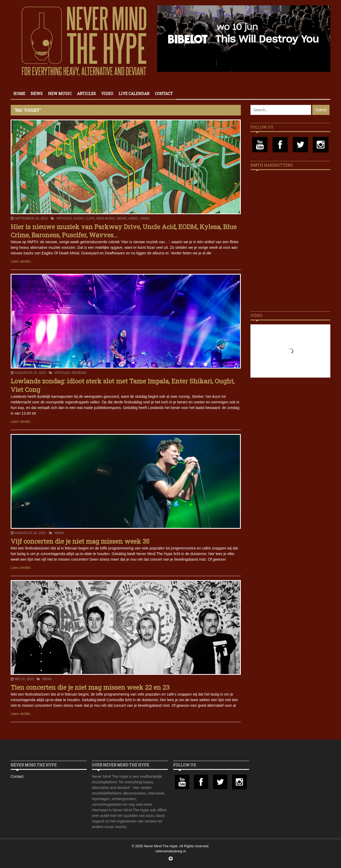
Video (107, 94)
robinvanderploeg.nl (170, 851)
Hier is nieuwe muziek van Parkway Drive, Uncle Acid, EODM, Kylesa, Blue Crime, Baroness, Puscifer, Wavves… (124, 231)
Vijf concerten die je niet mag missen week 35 (80, 541)
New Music (60, 94)
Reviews (79, 373)
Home (19, 94)
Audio (79, 218)
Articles (86, 94)
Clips (90, 218)
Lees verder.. (21, 261)
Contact (164, 94)
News (37, 94)
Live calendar (134, 94)
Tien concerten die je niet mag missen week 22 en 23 (90, 687)
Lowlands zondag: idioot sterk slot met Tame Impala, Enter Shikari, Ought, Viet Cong (123, 385)
